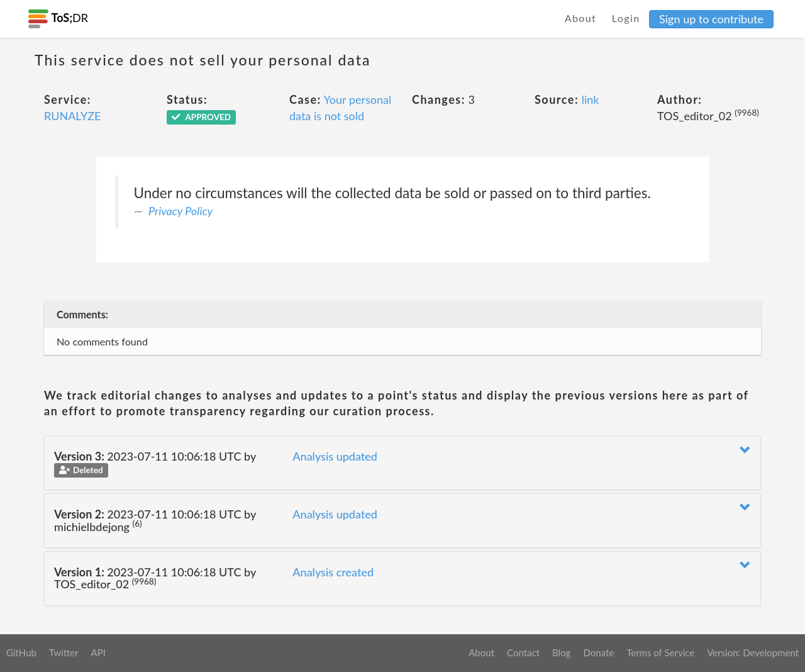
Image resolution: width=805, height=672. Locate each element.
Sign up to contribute (711, 19)
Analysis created (333, 572)
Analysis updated (335, 456)
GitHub (21, 652)
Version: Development (753, 652)
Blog (561, 652)
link (591, 99)
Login (626, 18)
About (581, 18)
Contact (523, 652)
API (98, 652)
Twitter (64, 652)
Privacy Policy (180, 211)
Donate (598, 652)
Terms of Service (660, 652)
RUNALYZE (72, 116)
